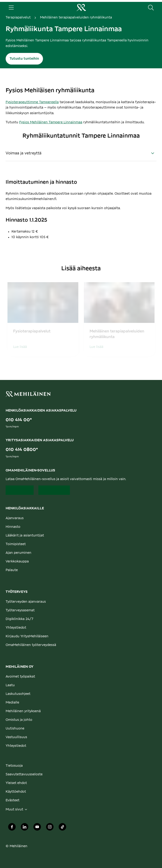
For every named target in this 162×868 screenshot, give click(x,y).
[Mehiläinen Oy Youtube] (37, 828)
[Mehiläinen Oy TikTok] (62, 828)
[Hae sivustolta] (151, 7)
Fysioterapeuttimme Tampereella (32, 102)
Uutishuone (15, 729)
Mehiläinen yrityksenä (23, 711)
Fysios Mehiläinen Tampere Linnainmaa (51, 122)
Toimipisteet (16, 544)
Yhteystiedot (16, 628)
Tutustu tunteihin (24, 59)
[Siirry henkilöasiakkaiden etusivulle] (81, 7)
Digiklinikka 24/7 (20, 619)
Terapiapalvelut (18, 18)
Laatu (10, 685)
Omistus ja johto (19, 720)
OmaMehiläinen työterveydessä (31, 645)
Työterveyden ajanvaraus (26, 602)
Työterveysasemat (20, 610)
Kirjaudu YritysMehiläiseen (27, 636)
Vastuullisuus (16, 737)
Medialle (12, 703)
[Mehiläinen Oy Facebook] (12, 828)
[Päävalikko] (11, 7)
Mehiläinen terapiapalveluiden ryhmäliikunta (76, 18)
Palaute (12, 570)
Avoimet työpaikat (20, 677)
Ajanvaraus (15, 518)
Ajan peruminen (18, 553)
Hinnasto (13, 527)
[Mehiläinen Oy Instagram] (50, 828)
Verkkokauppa (17, 562)
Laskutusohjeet (18, 694)
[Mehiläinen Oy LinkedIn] (25, 828)
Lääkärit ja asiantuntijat (25, 536)
